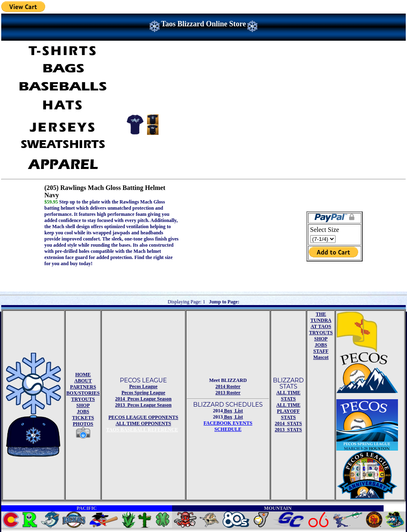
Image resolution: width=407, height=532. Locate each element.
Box (227, 411)
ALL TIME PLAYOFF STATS (289, 411)
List (238, 411)
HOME (83, 375)
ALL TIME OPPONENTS (143, 423)
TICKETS (83, 418)
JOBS (83, 412)
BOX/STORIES (83, 393)
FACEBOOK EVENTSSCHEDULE (228, 426)
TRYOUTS (83, 399)
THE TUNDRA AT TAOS (321, 320)
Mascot (321, 357)
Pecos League (144, 386)
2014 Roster (228, 386)
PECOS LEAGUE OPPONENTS (143, 417)
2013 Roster (228, 393)
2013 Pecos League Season (143, 405)
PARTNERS (83, 387)
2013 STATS (288, 430)
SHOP (83, 405)
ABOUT (83, 381)
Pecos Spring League (144, 393)
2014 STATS (288, 423)
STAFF (321, 351)
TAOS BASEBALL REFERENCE (142, 430)
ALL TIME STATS (289, 396)
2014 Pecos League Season (143, 399)
